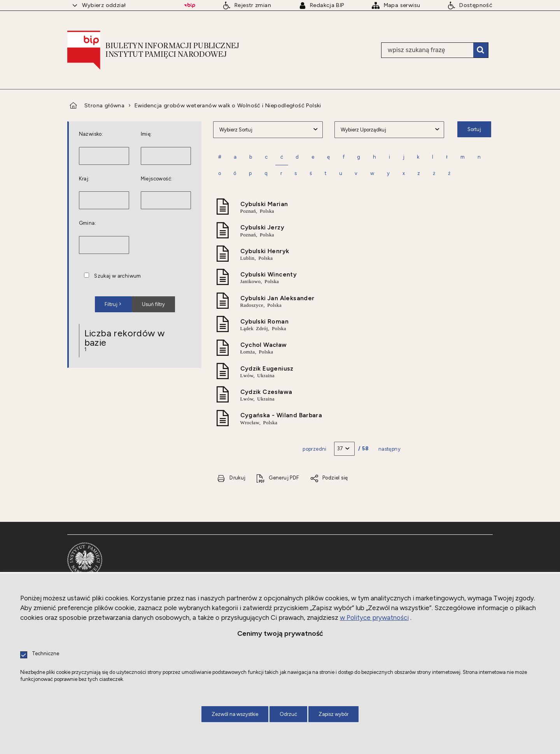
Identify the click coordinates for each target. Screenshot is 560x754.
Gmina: (87, 223)
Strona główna (104, 105)
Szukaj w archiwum (118, 276)
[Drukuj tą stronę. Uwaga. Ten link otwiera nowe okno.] (231, 478)
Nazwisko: (91, 134)
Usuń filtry (148, 302)
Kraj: (84, 179)
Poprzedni (315, 449)
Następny (389, 449)
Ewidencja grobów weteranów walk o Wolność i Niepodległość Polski (228, 105)
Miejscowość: (157, 179)
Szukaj (481, 50)
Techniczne (45, 654)
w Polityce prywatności (374, 618)
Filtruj (111, 304)
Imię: (146, 134)
